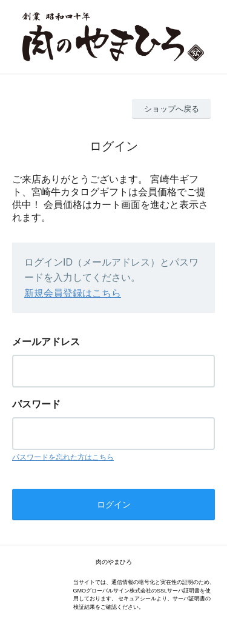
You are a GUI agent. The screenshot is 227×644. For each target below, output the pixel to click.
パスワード (36, 404)
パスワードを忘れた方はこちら (63, 457)
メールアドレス (46, 342)
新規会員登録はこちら (73, 293)
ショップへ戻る (172, 109)
